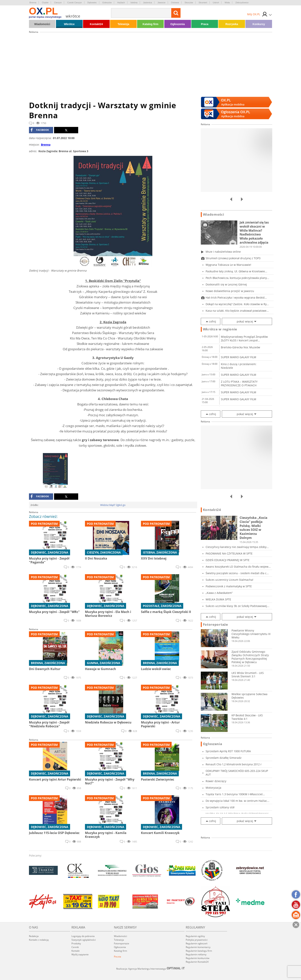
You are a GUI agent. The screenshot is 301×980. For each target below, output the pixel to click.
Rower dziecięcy (216, 781)
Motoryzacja (213, 788)
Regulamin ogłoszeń (197, 943)
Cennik (75, 947)
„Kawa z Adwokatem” (219, 593)
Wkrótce (69, 24)
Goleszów (107, 3)
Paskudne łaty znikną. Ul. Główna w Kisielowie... (236, 271)
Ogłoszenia (178, 24)
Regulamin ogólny (195, 936)
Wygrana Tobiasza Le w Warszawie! (228, 265)
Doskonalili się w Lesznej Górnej (226, 284)
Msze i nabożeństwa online (223, 252)
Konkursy (259, 24)
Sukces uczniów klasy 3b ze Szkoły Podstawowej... (237, 606)
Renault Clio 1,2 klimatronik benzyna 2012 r (234, 764)
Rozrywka (232, 24)
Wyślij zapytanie (80, 954)
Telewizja (123, 24)
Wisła (227, 3)
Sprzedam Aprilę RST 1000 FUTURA (228, 751)
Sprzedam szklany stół (220, 807)
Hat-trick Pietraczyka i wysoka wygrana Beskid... (236, 298)
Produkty (76, 943)
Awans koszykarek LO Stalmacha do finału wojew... (238, 567)
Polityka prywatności (197, 940)
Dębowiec (92, 3)
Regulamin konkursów (198, 958)
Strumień (203, 3)
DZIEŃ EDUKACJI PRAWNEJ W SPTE (228, 560)
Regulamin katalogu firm (199, 951)
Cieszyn (58, 3)
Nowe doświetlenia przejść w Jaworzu (230, 291)
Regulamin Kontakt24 (197, 962)
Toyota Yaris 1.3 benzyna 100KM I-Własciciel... (235, 794)
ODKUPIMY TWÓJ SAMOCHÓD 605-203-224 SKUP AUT (237, 773)
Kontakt (75, 951)
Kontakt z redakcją (39, 940)
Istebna (134, 3)
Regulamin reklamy (196, 954)
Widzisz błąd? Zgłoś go (113, 505)
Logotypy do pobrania (83, 936)
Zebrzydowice (242, 3)
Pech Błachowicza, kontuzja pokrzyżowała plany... (237, 278)
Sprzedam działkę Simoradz (224, 758)
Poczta (117, 957)
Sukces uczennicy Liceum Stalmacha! (229, 580)
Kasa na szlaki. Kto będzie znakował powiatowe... (237, 311)
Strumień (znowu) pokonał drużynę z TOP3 (233, 258)
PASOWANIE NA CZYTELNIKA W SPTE (229, 553)
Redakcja (34, 936)
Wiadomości (42, 24)
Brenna (33, 3)
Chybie (45, 3)
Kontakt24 (96, 24)
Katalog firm (151, 24)
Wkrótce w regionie (220, 329)
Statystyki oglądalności (84, 940)
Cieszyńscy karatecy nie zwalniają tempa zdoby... (237, 547)
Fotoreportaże (215, 625)
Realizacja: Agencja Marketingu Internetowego (151, 969)
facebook (40, 130)
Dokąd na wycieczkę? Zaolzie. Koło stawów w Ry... (237, 304)
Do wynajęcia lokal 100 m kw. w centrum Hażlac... (237, 801)
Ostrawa (175, 3)
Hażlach (121, 3)
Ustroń (216, 3)
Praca (205, 24)
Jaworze (162, 3)
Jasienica (148, 3)
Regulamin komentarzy (198, 947)
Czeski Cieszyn (74, 3)
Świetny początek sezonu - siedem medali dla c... (237, 573)
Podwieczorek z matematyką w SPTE (229, 586)
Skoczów (189, 3)
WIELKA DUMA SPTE (218, 599)
